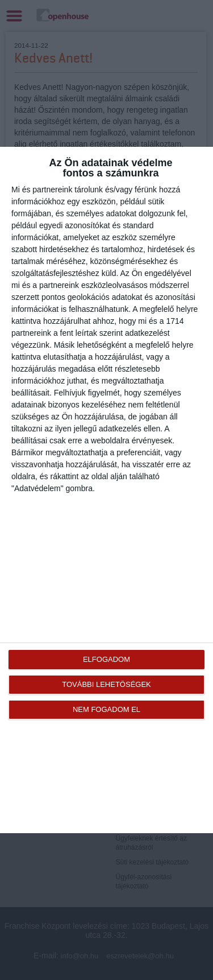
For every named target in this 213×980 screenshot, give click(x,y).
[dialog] (106, 490)
